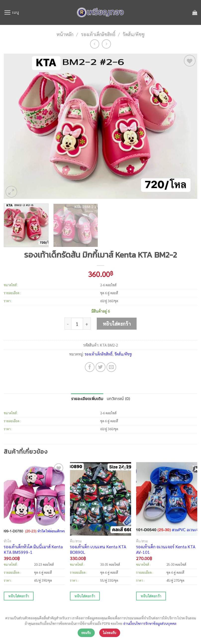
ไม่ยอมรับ (110, 633)
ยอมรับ (86, 633)
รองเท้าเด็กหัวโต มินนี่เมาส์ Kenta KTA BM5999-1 (33, 549)
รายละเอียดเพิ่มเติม (87, 399)
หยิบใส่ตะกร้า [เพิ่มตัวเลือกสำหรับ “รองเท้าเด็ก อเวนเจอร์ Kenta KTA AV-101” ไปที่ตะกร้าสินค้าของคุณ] (151, 596)
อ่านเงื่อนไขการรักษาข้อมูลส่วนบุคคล (150, 623)
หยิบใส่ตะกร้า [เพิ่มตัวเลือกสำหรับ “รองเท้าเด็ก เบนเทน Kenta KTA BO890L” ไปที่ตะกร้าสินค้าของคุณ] (85, 596)
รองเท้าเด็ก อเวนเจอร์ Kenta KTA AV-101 (166, 549)
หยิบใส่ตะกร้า (117, 323)
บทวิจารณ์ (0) (118, 399)
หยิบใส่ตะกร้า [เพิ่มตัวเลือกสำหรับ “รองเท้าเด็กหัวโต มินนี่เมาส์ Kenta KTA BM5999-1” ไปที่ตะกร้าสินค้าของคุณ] (19, 596)
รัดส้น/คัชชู (134, 34)
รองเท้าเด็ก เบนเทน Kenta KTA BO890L (98, 549)
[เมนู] (11, 12)
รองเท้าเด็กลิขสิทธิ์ (98, 34)
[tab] (87, 399)
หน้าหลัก (65, 34)
